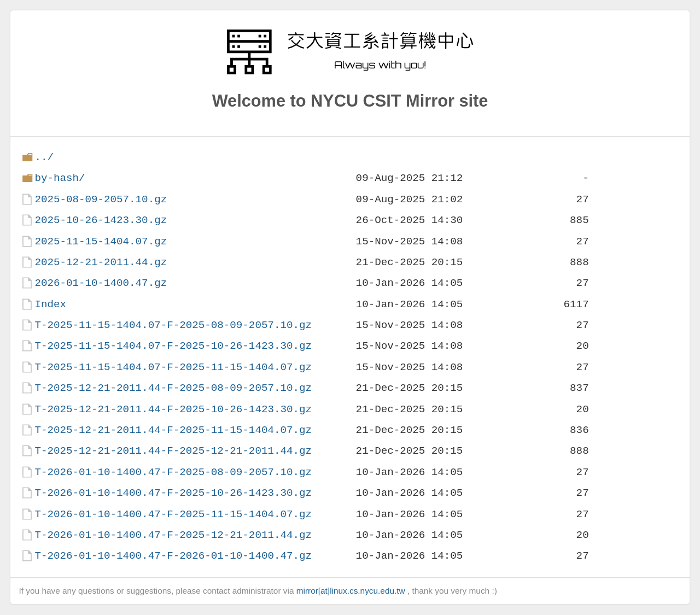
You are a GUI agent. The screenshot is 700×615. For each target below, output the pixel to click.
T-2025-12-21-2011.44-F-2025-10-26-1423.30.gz (173, 409)
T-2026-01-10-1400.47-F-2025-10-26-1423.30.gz (173, 493)
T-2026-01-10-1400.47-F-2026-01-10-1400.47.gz (173, 556)
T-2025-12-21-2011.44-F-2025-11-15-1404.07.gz (173, 430)
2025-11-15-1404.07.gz (101, 241)
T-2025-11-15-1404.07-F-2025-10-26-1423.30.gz (173, 346)
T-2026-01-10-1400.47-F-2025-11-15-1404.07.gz (173, 514)
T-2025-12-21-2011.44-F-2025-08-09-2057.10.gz (173, 388)
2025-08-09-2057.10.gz (101, 199)
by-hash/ (60, 178)
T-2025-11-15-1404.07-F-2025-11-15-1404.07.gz (173, 367)
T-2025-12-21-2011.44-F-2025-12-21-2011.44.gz (173, 451)
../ (44, 157)
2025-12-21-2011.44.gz (101, 262)
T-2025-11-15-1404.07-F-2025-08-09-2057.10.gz (173, 325)
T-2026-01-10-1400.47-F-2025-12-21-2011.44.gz (173, 535)
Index (50, 304)
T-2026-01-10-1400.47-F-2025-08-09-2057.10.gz (173, 472)
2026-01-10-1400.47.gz (101, 283)
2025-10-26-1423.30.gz (101, 220)
